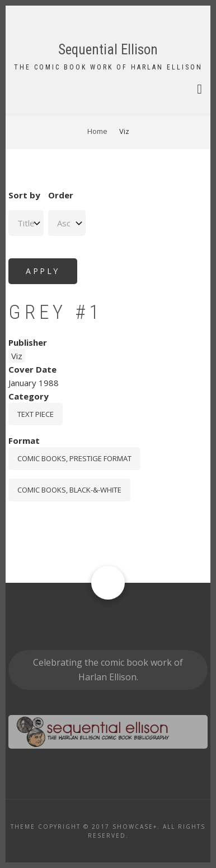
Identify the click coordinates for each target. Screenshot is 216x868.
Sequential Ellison (108, 50)
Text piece (36, 414)
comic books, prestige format (74, 458)
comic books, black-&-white (69, 490)
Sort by (24, 195)
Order (61, 195)
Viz (17, 356)
